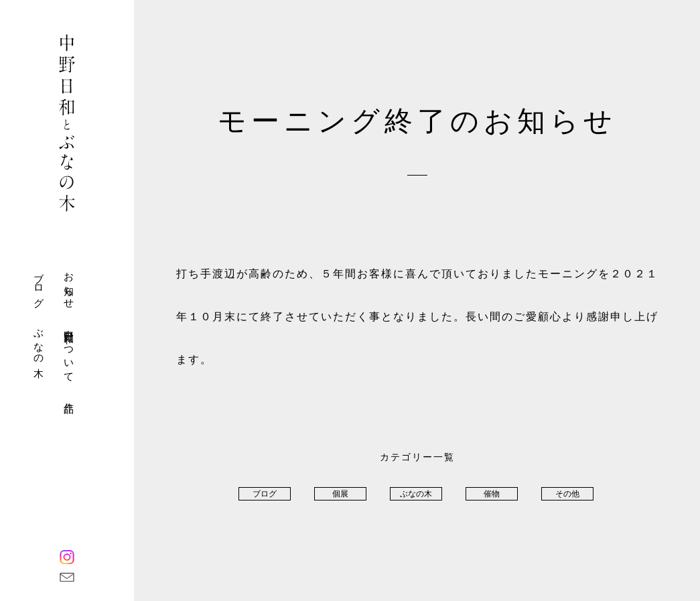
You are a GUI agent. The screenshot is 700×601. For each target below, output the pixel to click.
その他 (567, 494)
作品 (69, 397)
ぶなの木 (39, 342)
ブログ (39, 284)
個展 (340, 494)
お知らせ (69, 285)
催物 (492, 494)
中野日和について (69, 350)
